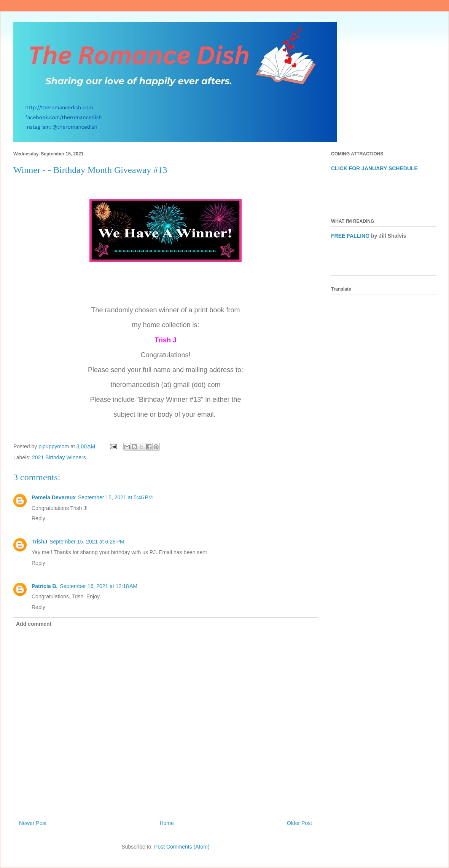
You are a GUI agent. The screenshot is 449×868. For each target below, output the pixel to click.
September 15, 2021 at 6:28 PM (87, 542)
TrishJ (39, 542)
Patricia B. (45, 586)
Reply (38, 518)
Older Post (299, 823)
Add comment (34, 624)
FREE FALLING (350, 236)
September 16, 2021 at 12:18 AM (99, 586)
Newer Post (33, 823)
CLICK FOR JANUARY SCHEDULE (374, 168)
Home (166, 823)
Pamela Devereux (54, 497)
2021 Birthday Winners (59, 457)
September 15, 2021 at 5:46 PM (115, 497)
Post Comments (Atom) (182, 847)
